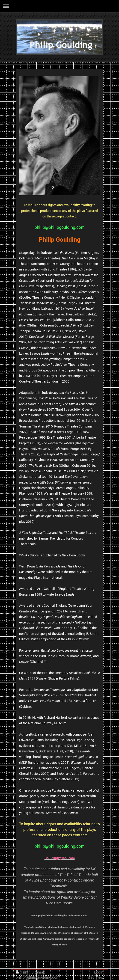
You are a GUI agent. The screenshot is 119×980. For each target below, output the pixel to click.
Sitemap (38, 972)
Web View (95, 977)
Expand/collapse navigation (59, 6)
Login (99, 972)
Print (23, 972)
